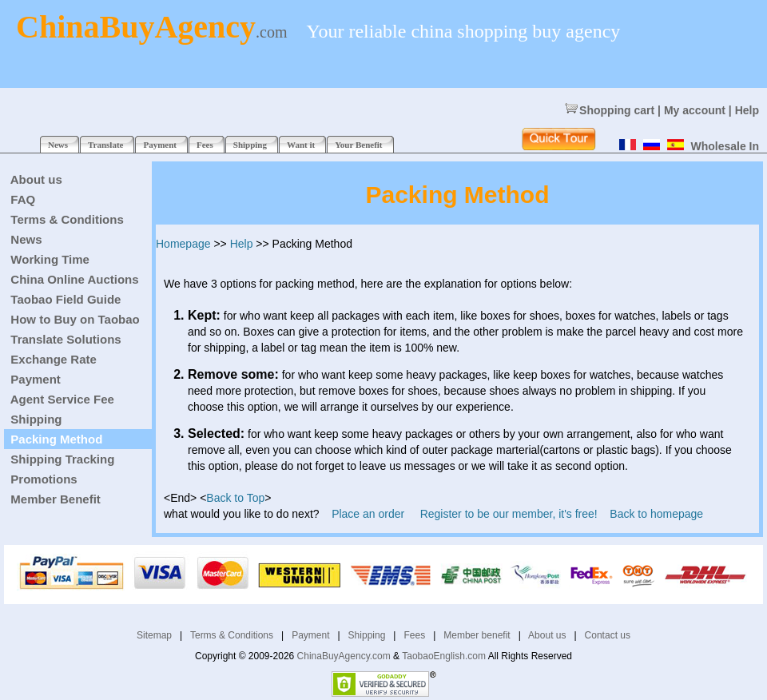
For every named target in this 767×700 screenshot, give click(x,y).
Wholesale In (725, 146)
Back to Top (235, 498)
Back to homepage (656, 514)
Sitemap (154, 635)
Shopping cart (610, 110)
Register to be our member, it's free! (509, 514)
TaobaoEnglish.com (444, 656)
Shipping (367, 635)
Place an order (368, 514)
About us (547, 635)
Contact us (608, 635)
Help (747, 110)
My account (695, 110)
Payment (310, 635)
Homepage (183, 244)
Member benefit (477, 635)
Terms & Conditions (232, 635)
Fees (414, 635)
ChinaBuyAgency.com (344, 656)
